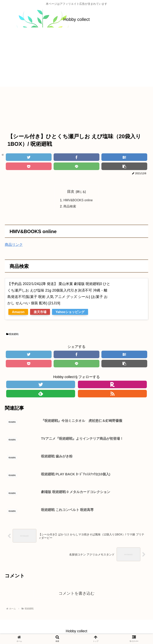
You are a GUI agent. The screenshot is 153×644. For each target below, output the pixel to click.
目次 (71, 192)
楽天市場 (40, 312)
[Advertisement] (76, 59)
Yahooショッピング (70, 312)
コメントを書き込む (76, 595)
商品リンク (14, 245)
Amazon (18, 312)
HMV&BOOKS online (78, 200)
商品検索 (69, 207)
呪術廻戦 (12, 335)
